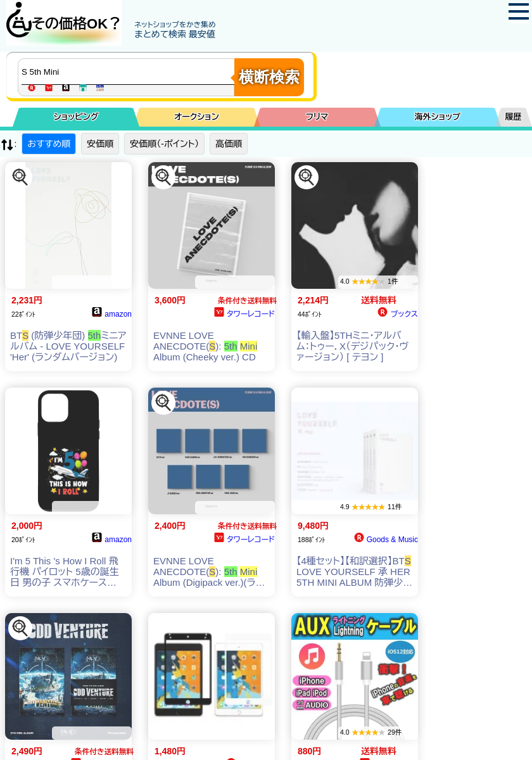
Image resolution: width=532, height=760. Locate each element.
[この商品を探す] (20, 177)
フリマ (317, 117)
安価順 (100, 144)
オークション (197, 117)
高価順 (229, 144)
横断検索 (269, 77)
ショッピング (76, 117)
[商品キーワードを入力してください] (129, 72)
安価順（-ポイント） (164, 144)
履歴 (514, 117)
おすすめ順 (49, 144)
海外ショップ (438, 117)
